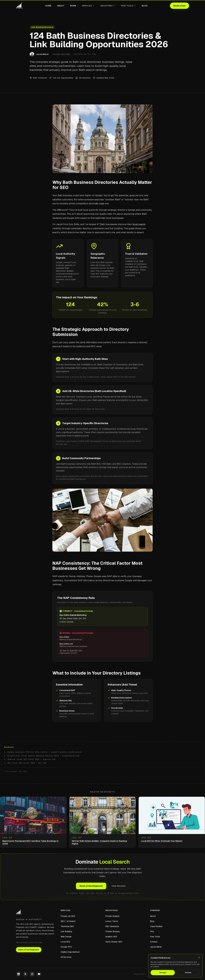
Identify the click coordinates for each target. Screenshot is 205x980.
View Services (119, 886)
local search (139, 224)
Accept (163, 973)
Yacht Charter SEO (114, 942)
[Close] (199, 958)
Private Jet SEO (68, 916)
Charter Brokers (113, 931)
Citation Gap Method (70, 952)
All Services (66, 957)
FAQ (152, 931)
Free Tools (129, 6)
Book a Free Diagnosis (91, 886)
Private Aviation (112, 916)
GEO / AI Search (68, 921)
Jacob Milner (156, 947)
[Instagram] (32, 974)
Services (88, 6)
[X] (25, 974)
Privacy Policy (139, 974)
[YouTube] (39, 974)
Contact (154, 942)
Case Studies (156, 926)
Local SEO (65, 942)
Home (48, 6)
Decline (188, 973)
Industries (108, 6)
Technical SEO (67, 926)
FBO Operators (112, 926)
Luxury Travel (112, 921)
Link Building (66, 931)
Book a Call (180, 6)
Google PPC (66, 947)
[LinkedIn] (19, 974)
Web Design (66, 937)
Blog (145, 6)
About (61, 6)
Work (73, 6)
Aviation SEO (111, 937)
